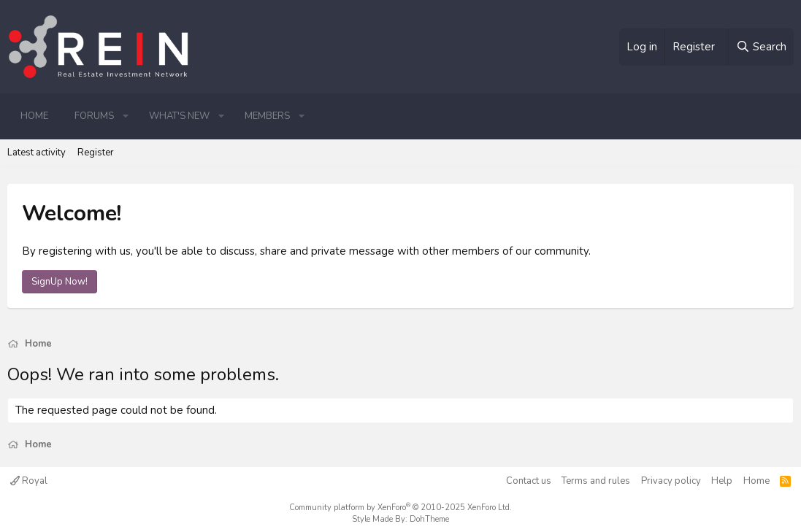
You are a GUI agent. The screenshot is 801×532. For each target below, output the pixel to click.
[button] (126, 116)
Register (96, 153)
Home (34, 116)
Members (267, 116)
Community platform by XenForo (400, 508)
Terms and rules (596, 481)
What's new (179, 116)
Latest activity (37, 153)
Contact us (529, 481)
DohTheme (429, 519)
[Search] (761, 47)
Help (722, 481)
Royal (29, 481)
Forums (94, 116)
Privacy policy (671, 481)
